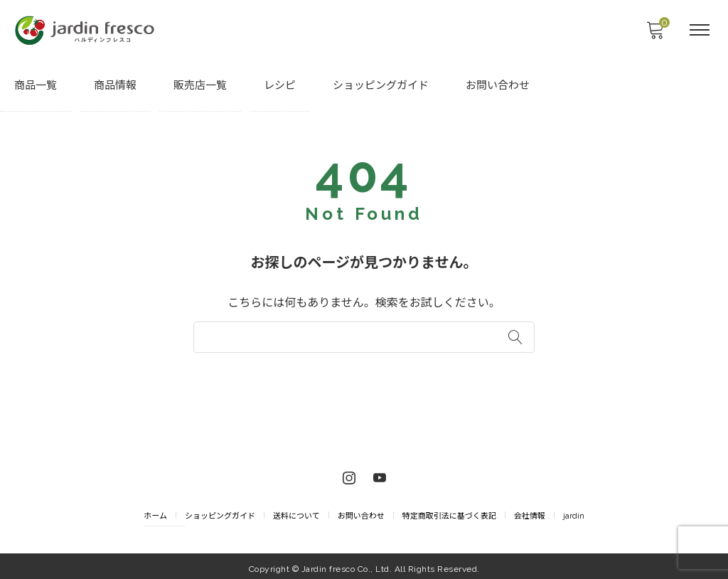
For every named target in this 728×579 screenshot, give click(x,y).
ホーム (155, 511)
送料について (296, 511)
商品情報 (115, 86)
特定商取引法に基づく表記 (449, 511)
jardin (574, 511)
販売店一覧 (200, 86)
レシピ (280, 86)
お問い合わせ (498, 86)
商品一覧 (36, 86)
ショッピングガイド (381, 86)
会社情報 (530, 511)
